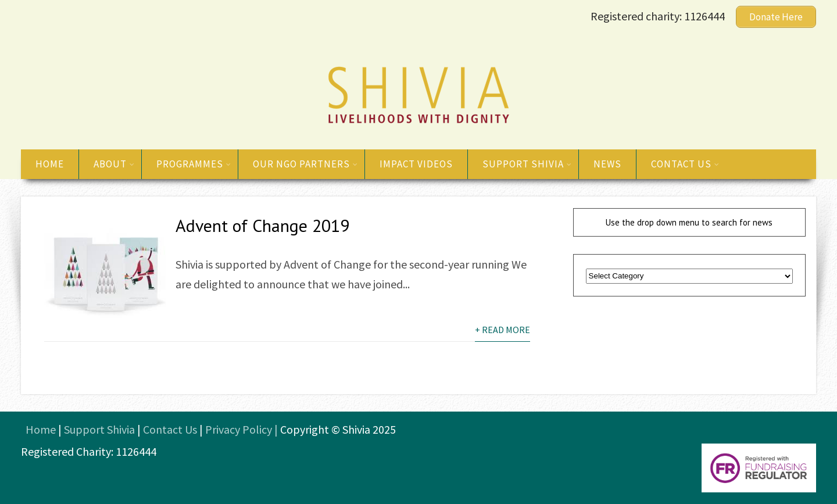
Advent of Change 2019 (262, 225)
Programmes (194, 164)
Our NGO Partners (305, 164)
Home (50, 164)
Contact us (685, 164)
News (607, 164)
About (114, 164)
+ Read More (502, 330)
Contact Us (170, 429)
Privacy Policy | (243, 429)
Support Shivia (527, 164)
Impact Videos (416, 164)
